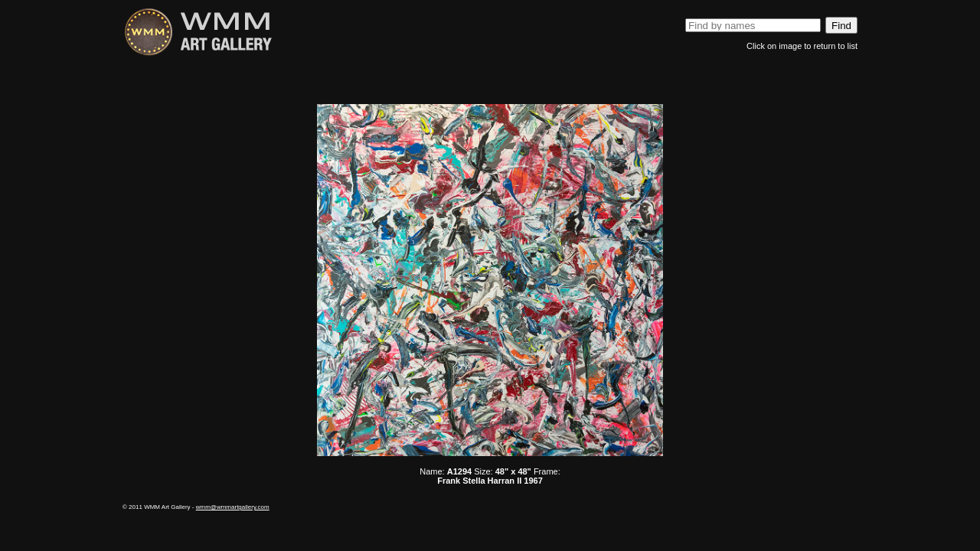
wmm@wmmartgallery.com (233, 507)
